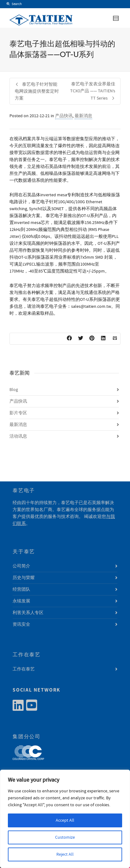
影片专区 (18, 413)
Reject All (65, 854)
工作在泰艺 (24, 669)
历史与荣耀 (24, 578)
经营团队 (21, 589)
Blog (14, 390)
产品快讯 (64, 116)
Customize (65, 837)
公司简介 (21, 566)
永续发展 (21, 601)
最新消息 (83, 116)
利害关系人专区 (28, 613)
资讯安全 (21, 624)
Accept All (65, 820)
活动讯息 (18, 436)
